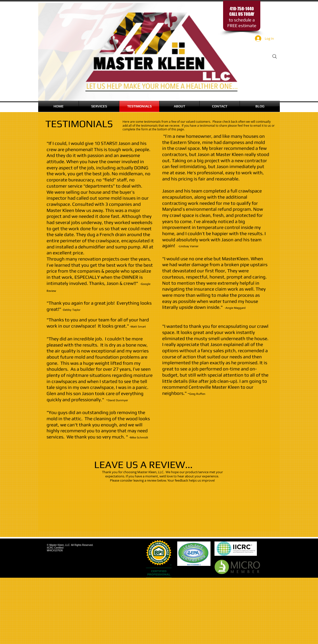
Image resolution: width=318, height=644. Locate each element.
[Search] (275, 56)
